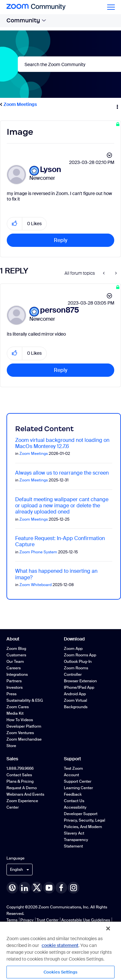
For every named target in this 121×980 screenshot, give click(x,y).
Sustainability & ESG (25, 700)
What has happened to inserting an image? (56, 574)
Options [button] (117, 105)
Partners (14, 681)
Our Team (15, 662)
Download (74, 639)
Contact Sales (19, 775)
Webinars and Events (25, 794)
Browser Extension (80, 681)
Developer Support (81, 814)
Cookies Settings (60, 972)
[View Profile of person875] (60, 310)
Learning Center (78, 788)
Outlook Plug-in (78, 662)
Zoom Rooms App (80, 655)
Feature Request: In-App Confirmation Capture (60, 541)
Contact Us (74, 801)
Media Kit (15, 713)
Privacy (27, 920)
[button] (15, 224)
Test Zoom (73, 768)
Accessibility (75, 807)
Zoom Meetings (20, 104)
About (13, 639)
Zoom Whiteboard (35, 585)
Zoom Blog (16, 649)
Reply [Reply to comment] (61, 370)
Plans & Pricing (20, 781)
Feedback (73, 794)
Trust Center (47, 920)
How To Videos (20, 720)
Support (72, 759)
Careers (14, 668)
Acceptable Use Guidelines (86, 920)
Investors (15, 687)
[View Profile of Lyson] (50, 170)
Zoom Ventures (20, 733)
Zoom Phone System (38, 552)
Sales (12, 759)
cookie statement (60, 945)
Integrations (17, 674)
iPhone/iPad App (79, 687)
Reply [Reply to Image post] (61, 240)
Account (71, 775)
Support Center (78, 781)
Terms (12, 920)
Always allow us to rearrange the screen (62, 473)
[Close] (108, 928)
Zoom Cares (18, 707)
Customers (16, 655)
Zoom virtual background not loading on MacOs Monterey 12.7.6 (62, 443)
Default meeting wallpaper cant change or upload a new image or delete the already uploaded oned (62, 506)
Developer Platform (24, 726)
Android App (75, 694)
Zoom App (73, 649)
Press (11, 694)
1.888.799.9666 (20, 768)
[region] (60, 951)
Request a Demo (22, 788)
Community (26, 20)
